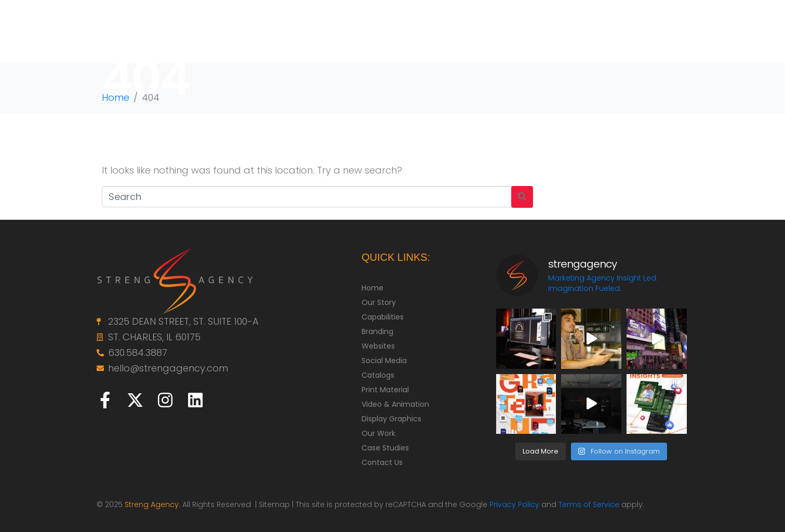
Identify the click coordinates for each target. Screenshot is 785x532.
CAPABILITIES (433, 31)
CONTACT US (709, 31)
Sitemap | (277, 504)
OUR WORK (510, 31)
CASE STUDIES (583, 31)
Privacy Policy (514, 504)
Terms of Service (589, 504)
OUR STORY (360, 31)
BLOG (647, 31)
